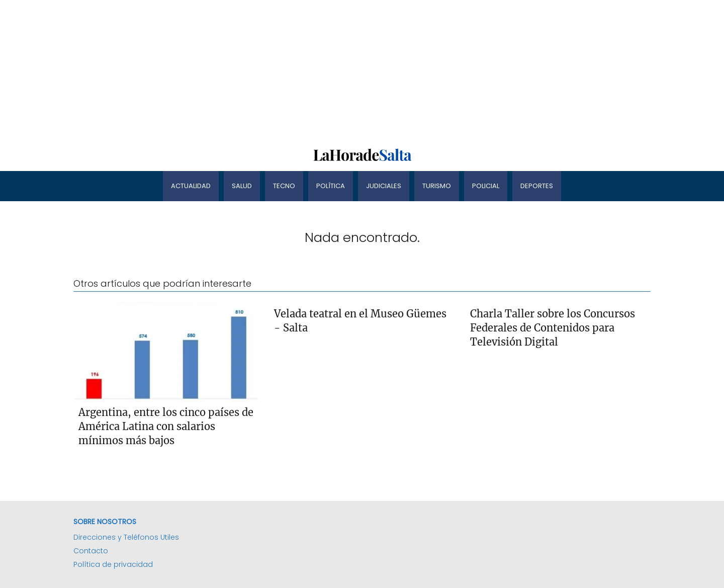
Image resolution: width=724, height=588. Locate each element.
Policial (486, 186)
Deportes (537, 186)
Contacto (91, 551)
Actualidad (191, 186)
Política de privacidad (113, 564)
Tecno (284, 186)
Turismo (437, 186)
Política (331, 186)
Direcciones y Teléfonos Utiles (126, 537)
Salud (242, 186)
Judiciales (384, 186)
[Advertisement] (302, 70)
